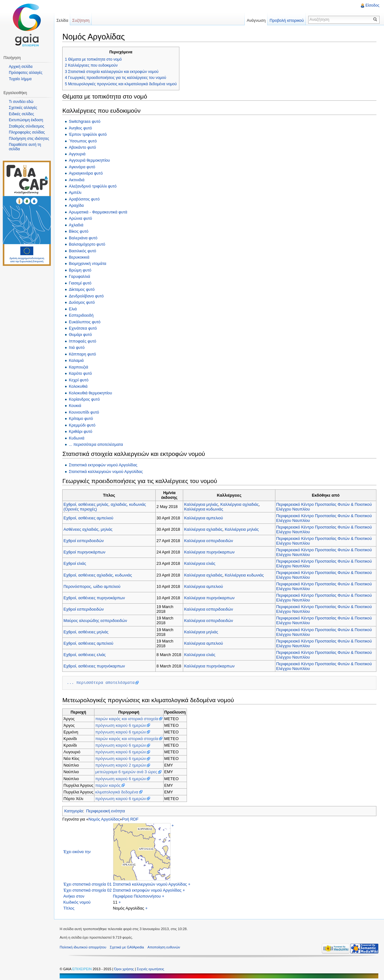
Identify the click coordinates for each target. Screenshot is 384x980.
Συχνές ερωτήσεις (153, 969)
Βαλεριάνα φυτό (84, 237)
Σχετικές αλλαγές (23, 108)
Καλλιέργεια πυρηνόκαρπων (210, 552)
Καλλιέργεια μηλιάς (202, 504)
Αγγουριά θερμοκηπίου (90, 160)
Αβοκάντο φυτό (83, 147)
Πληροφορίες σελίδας (27, 132)
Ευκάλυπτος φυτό (86, 321)
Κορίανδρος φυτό (85, 399)
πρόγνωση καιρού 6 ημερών (122, 725)
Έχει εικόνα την (78, 851)
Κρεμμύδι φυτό (83, 425)
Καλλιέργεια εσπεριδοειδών (209, 540)
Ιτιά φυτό (78, 347)
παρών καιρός (109, 785)
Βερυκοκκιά (80, 257)
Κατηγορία (75, 811)
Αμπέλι (76, 192)
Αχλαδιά (77, 225)
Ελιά (74, 308)
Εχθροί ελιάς (76, 563)
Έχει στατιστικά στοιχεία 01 (89, 884)
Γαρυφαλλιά (80, 276)
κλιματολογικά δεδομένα (118, 792)
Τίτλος (70, 908)
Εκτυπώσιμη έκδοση (26, 120)
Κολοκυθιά (79, 386)
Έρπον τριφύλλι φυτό (89, 134)
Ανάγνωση (255, 20)
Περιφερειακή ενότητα (107, 811)
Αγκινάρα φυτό (83, 166)
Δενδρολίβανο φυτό (87, 296)
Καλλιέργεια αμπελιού (204, 518)
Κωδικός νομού (78, 902)
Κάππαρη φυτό (83, 354)
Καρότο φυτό (81, 373)
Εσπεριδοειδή (82, 315)
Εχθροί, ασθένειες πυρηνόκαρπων (96, 666)
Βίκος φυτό (80, 231)
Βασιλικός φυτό (83, 250)
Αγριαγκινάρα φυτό (87, 173)
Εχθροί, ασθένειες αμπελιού (90, 518)
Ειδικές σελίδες (21, 114)
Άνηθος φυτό (81, 128)
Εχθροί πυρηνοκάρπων (86, 552)
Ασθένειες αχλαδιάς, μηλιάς (89, 529)
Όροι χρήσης (127, 969)
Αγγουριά (78, 154)
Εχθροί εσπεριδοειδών (85, 540)
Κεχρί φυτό (80, 379)
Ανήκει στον (75, 896)
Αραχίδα (77, 205)
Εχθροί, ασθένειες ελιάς (86, 654)
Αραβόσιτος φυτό (85, 199)
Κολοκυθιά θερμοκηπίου (91, 392)
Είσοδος (372, 5)
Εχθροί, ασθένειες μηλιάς (87, 632)
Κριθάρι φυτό (81, 431)
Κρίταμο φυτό (82, 418)
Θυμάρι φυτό (81, 334)
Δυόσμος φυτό (83, 302)
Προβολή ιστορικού (286, 20)
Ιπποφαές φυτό (84, 341)
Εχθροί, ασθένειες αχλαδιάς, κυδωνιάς (99, 574)
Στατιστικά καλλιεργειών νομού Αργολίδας (107, 471)
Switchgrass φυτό (86, 121)
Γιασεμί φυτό (81, 283)
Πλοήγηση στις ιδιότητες (29, 139)
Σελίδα (64, 20)
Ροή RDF (132, 819)
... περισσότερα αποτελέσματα (97, 444)
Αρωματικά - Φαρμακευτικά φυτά (99, 212)
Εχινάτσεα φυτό (84, 328)
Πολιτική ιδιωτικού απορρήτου (85, 947)
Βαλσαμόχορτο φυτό (88, 244)
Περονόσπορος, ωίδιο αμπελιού (93, 586)
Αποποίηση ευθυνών (166, 947)
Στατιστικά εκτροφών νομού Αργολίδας (104, 465)
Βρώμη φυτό (81, 270)
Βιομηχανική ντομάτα (89, 263)
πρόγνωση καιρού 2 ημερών (122, 765)
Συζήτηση (83, 20)
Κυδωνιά (78, 438)
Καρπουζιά (79, 367)
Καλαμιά (77, 360)
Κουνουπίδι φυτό (85, 412)
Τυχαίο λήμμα (20, 79)
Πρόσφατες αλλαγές (26, 73)
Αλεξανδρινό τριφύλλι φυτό (94, 186)
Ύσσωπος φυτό (84, 141)
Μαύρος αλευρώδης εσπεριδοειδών (96, 620)
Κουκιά (76, 405)
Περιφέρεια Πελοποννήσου (138, 896)
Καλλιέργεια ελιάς (200, 563)
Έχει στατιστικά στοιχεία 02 (89, 890)
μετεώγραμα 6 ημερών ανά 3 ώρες (127, 771)
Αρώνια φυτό (81, 218)
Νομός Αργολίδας (105, 819)
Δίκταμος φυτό (83, 289)
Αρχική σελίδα (21, 67)
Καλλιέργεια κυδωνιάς (204, 508)
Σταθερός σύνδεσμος (27, 126)
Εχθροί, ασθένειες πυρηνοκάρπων (96, 598)
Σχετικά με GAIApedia (129, 947)
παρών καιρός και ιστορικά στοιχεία (128, 718)
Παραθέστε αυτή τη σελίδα (25, 147)
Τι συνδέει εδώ (21, 102)
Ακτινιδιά (78, 179)
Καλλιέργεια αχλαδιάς (240, 504)
